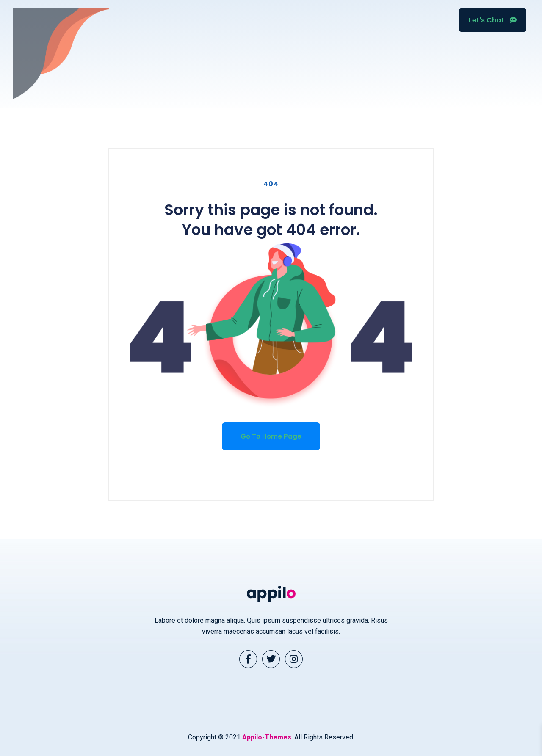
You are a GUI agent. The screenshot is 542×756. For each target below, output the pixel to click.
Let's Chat (493, 20)
